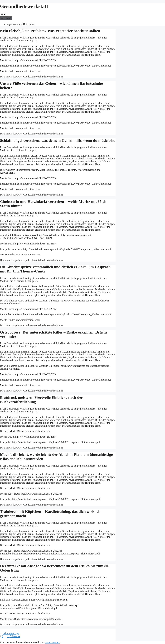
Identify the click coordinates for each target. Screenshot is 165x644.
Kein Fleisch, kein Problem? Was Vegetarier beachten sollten (50, 31)
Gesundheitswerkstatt (24, 6)
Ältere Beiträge (11, 633)
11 (8, 636)
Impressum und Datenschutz (21, 24)
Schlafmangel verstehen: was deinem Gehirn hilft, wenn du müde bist (57, 140)
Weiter (15, 636)
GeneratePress (52, 642)
